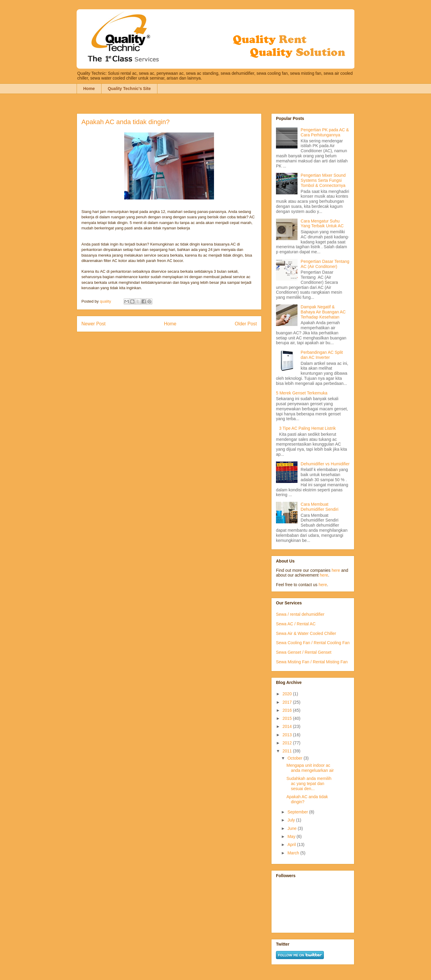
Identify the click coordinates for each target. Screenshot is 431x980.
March (294, 853)
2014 (288, 726)
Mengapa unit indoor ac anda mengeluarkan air (310, 768)
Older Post (246, 324)
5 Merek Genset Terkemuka (302, 393)
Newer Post (94, 324)
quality (106, 301)
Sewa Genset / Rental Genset (304, 652)
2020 (288, 694)
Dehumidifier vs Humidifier (325, 464)
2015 (288, 718)
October (295, 758)
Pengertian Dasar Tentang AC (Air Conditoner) (325, 264)
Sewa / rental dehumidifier (300, 614)
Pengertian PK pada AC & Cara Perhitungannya (325, 132)
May (292, 836)
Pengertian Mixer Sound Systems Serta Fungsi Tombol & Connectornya (323, 180)
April (292, 845)
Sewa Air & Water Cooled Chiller (306, 633)
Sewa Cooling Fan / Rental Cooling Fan (313, 643)
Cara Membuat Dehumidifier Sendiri (320, 507)
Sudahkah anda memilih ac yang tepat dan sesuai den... (309, 784)
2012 (288, 743)
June (292, 828)
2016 (288, 710)
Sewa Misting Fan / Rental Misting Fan (312, 662)
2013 (288, 735)
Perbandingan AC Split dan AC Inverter (322, 355)
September (298, 812)
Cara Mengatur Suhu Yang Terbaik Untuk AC (322, 224)
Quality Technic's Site (129, 89)
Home (89, 89)
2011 (288, 751)
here (336, 570)
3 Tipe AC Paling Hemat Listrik (308, 428)
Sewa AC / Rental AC (296, 624)
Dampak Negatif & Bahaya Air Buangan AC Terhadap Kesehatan (323, 312)
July (292, 820)
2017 (288, 702)
